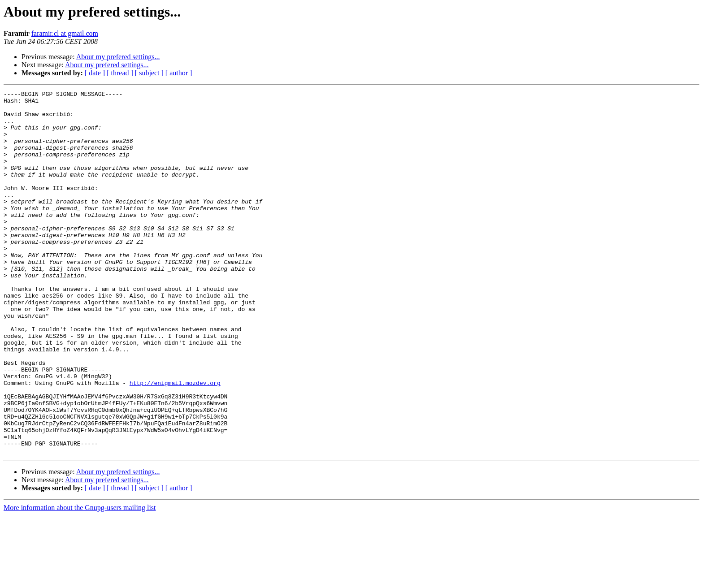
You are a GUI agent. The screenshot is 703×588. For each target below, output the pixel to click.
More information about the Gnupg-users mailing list (80, 580)
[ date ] (95, 73)
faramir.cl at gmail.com (65, 33)
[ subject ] (149, 73)
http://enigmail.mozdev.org (175, 442)
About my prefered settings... (118, 57)
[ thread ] (120, 73)
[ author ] (179, 73)
